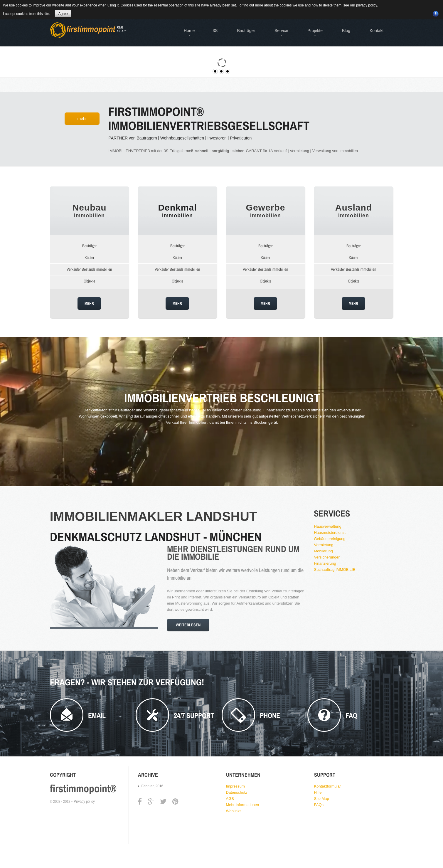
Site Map (322, 799)
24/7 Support (194, 715)
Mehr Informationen (243, 805)
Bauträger (89, 246)
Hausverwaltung (327, 526)
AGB (230, 799)
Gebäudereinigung (330, 539)
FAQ (351, 715)
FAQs (319, 805)
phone (270, 715)
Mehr (82, 119)
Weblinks (234, 811)
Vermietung (324, 545)
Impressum (235, 786)
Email (97, 715)
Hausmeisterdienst (330, 533)
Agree (63, 14)
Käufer (89, 258)
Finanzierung (325, 563)
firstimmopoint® (83, 788)
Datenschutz (237, 792)
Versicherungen (327, 557)
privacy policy (367, 5)
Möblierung (323, 551)
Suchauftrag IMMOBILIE (335, 570)
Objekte (89, 281)
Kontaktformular (328, 786)
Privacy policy (84, 801)
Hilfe (318, 792)
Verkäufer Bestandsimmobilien (89, 269)
